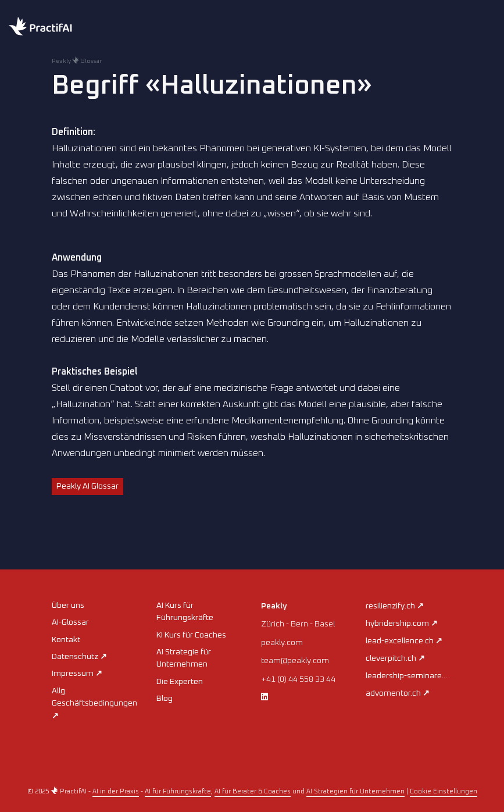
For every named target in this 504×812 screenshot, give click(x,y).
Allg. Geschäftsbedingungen (94, 704)
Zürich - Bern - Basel (298, 624)
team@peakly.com (295, 661)
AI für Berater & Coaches (253, 791)
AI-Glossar (70, 622)
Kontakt (66, 640)
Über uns (68, 606)
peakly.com (282, 643)
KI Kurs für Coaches (191, 635)
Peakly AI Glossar (87, 486)
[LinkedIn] (264, 697)
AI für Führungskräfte (178, 791)
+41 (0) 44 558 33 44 (298, 679)
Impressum (77, 674)
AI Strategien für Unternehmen (355, 791)
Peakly (274, 606)
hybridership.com (402, 624)
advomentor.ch (398, 693)
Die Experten (180, 682)
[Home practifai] (64, 28)
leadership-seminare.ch (413, 676)
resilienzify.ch (395, 606)
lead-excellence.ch (404, 641)
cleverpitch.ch (395, 658)
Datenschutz (79, 657)
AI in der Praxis (116, 791)
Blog (165, 699)
